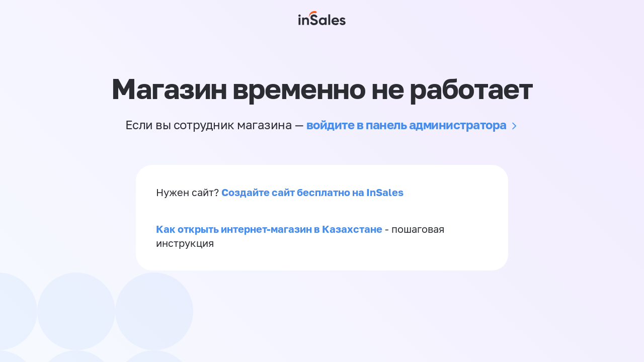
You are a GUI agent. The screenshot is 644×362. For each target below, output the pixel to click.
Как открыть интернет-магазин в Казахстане (269, 229)
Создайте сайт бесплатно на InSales (312, 192)
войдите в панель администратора (407, 124)
